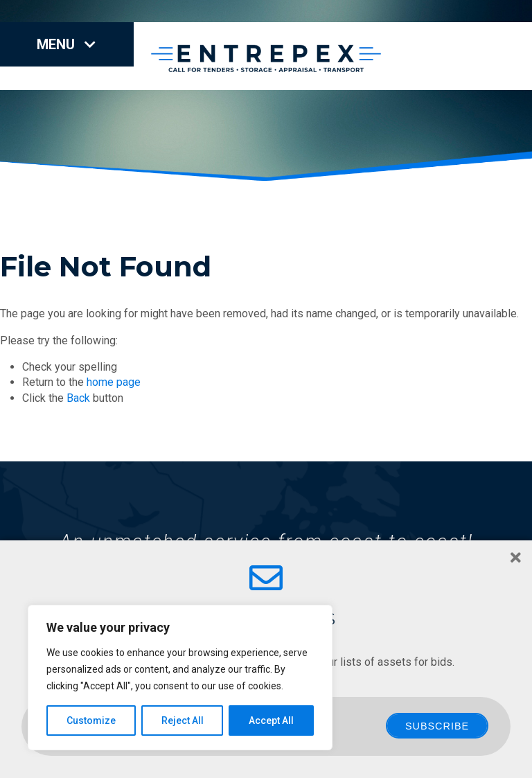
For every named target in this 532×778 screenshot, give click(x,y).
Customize (91, 720)
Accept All (271, 720)
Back (78, 398)
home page (114, 382)
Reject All (183, 720)
